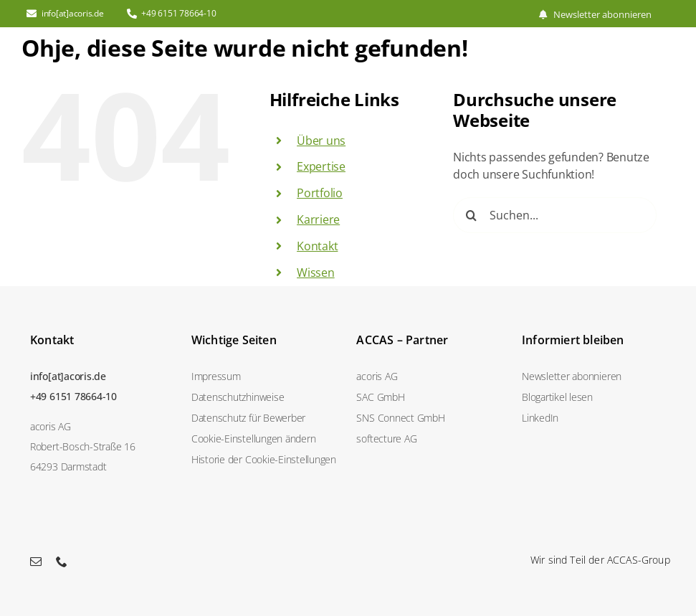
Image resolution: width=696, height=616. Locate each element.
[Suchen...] (555, 215)
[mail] (36, 561)
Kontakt (317, 246)
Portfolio (320, 193)
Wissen (316, 273)
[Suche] (471, 215)
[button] (266, 439)
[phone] (62, 561)
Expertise (321, 166)
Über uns (321, 141)
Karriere (318, 219)
